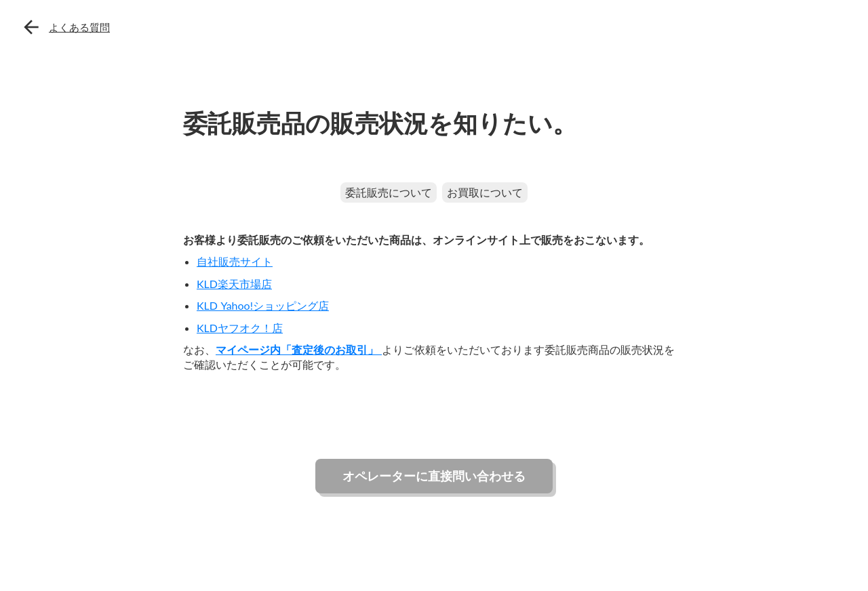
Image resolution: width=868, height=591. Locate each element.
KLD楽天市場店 (234, 284)
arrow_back (31, 27)
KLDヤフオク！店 (240, 328)
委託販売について (389, 192)
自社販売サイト (235, 261)
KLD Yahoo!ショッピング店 (263, 305)
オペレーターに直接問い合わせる (434, 476)
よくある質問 (79, 27)
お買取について (485, 192)
